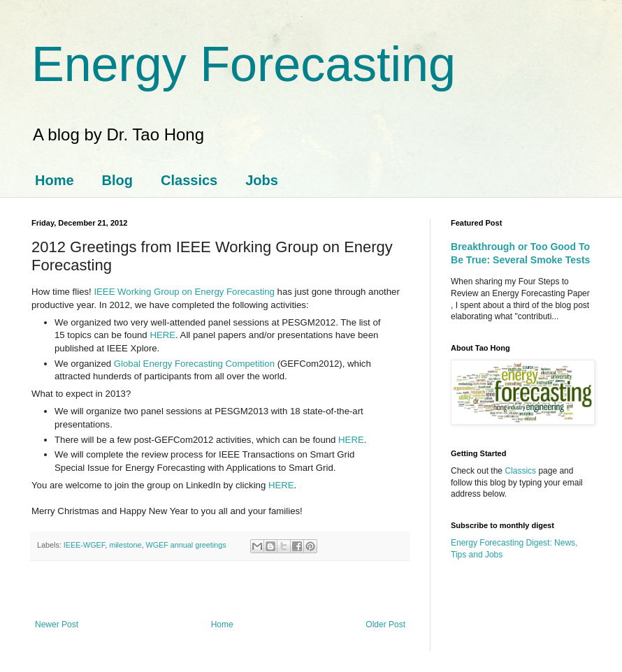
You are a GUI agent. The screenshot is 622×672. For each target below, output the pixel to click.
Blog (117, 180)
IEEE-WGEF (84, 545)
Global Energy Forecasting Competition (194, 364)
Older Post (385, 624)
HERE (162, 335)
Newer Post (57, 624)
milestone (125, 545)
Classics (189, 180)
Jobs (262, 180)
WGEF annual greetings (186, 545)
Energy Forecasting (244, 64)
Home (55, 180)
